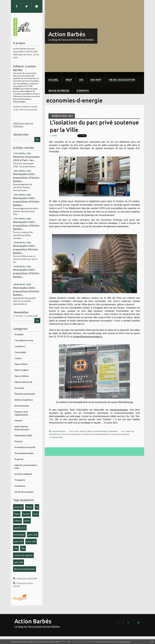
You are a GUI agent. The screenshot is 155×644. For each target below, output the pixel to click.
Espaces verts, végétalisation (21, 413)
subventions (88, 434)
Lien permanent (57, 431)
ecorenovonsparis (119, 410)
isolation (65, 434)
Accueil (53, 80)
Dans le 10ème (22, 370)
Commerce (20, 346)
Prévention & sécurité (25, 447)
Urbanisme (20, 486)
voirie (27, 521)
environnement (102, 434)
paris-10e (33, 535)
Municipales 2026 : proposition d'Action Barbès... (26, 249)
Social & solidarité (23, 474)
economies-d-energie (120, 434)
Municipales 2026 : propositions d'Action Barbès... (26, 178)
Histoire (19, 420)
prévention (19, 535)
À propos (83, 91)
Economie (19, 388)
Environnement (22, 406)
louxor (29, 507)
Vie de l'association (122, 80)
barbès (26, 514)
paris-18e (31, 541)
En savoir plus (125, 642)
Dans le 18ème (22, 376)
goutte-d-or (20, 528)
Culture (18, 358)
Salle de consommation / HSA (26, 467)
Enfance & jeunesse (24, 400)
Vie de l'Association (24, 492)
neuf (69, 80)
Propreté (19, 459)
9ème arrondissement (25, 569)
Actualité (19, 334)
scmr (36, 514)
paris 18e (19, 562)
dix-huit (96, 80)
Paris (17, 514)
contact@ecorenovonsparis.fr (87, 337)
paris (128, 431)
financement (76, 434)
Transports (20, 480)
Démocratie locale (23, 382)
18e (23, 548)
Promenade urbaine (24, 453)
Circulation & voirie (24, 340)
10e (16, 548)
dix (81, 80)
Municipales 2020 (23, 435)
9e (37, 507)
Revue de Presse (59, 91)
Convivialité (20, 352)
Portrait (18, 441)
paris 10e (19, 541)
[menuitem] (53, 78)
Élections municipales (25, 394)
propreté (18, 507)
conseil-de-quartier (23, 555)
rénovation (54, 434)
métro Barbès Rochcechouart (22, 428)
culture (17, 521)
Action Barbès (67, 34)
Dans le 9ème (21, 364)
